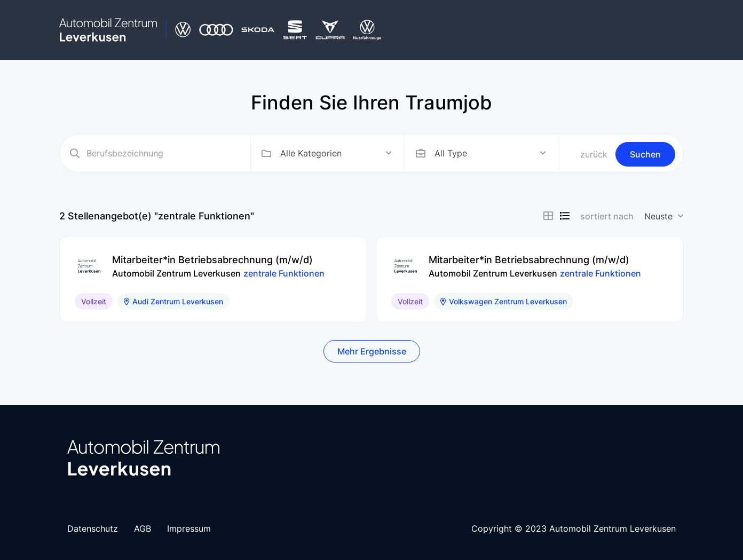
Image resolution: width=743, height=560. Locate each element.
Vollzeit (94, 301)
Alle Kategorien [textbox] (311, 153)
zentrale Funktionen (284, 273)
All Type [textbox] (451, 153)
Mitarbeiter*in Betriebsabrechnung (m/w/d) (212, 260)
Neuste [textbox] (658, 216)
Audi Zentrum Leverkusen (173, 301)
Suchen (645, 154)
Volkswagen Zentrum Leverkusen (504, 301)
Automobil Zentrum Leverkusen (176, 273)
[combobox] (336, 153)
